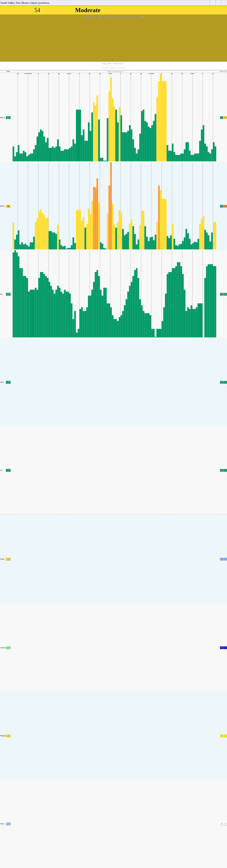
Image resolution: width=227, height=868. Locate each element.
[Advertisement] (113, 40)
